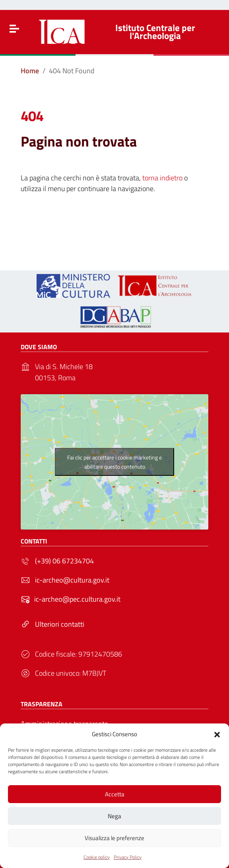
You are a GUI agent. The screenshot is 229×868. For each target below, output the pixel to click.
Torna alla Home (111, 227)
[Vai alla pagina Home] (30, 71)
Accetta (115, 794)
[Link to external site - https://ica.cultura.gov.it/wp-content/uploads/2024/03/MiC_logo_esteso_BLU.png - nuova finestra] (73, 285)
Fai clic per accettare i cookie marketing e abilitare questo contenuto (114, 462)
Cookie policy (97, 857)
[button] (217, 734)
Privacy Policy (128, 857)
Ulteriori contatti (60, 624)
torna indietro (162, 178)
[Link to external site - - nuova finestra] (114, 316)
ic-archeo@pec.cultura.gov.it (77, 599)
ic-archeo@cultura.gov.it (72, 580)
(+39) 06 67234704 (64, 561)
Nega (114, 816)
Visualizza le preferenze (114, 838)
